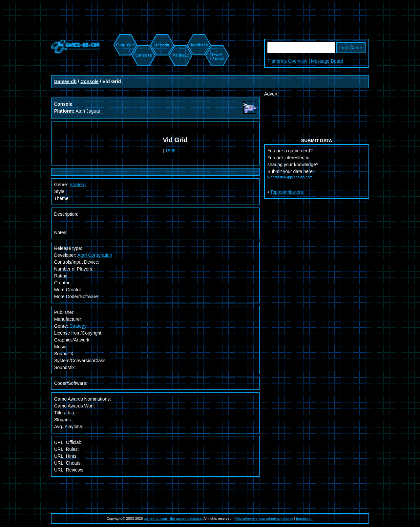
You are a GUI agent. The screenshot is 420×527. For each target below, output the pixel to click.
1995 (170, 151)
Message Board (327, 61)
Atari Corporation (95, 255)
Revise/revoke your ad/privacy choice (264, 518)
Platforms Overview (287, 61)
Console (89, 81)
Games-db (65, 81)
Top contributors (287, 192)
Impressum (305, 518)
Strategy (78, 326)
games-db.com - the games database (173, 518)
